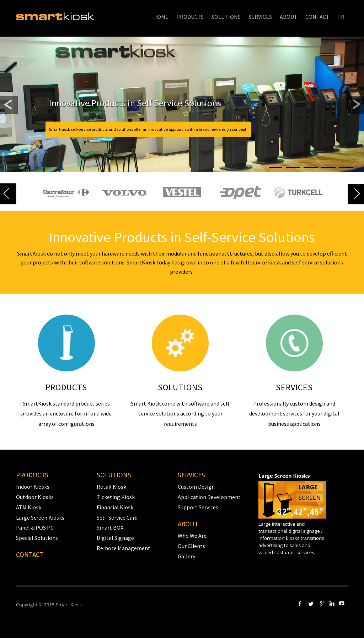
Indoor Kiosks (33, 487)
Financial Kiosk (115, 507)
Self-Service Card (117, 518)
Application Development (209, 497)
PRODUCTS (190, 17)
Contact (30, 554)
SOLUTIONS (226, 17)
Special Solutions (37, 538)
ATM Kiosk (29, 507)
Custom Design (196, 487)
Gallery (186, 556)
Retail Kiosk (111, 487)
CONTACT (317, 17)
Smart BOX (110, 527)
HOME (161, 17)
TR (341, 17)
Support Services (198, 507)
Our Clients (191, 546)
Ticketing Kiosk (116, 497)
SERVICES (260, 17)
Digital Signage (115, 538)
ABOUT (289, 17)
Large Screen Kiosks (40, 518)
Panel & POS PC (35, 527)
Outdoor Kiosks (35, 497)
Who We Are (192, 536)
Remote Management (124, 548)
